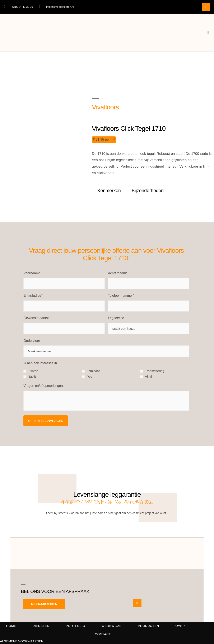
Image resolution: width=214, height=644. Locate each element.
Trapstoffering (155, 371)
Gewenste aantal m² (38, 318)
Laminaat (93, 371)
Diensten (41, 626)
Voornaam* (32, 273)
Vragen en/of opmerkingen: (43, 386)
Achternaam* (118, 273)
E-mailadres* (33, 296)
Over (180, 626)
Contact (103, 634)
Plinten (33, 371)
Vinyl (148, 377)
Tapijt (32, 377)
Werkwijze (112, 626)
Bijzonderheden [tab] (148, 191)
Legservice (116, 318)
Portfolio (76, 626)
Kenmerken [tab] (109, 191)
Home (11, 626)
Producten (148, 626)
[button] (208, 33)
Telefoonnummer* (121, 296)
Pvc (89, 377)
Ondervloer (32, 341)
